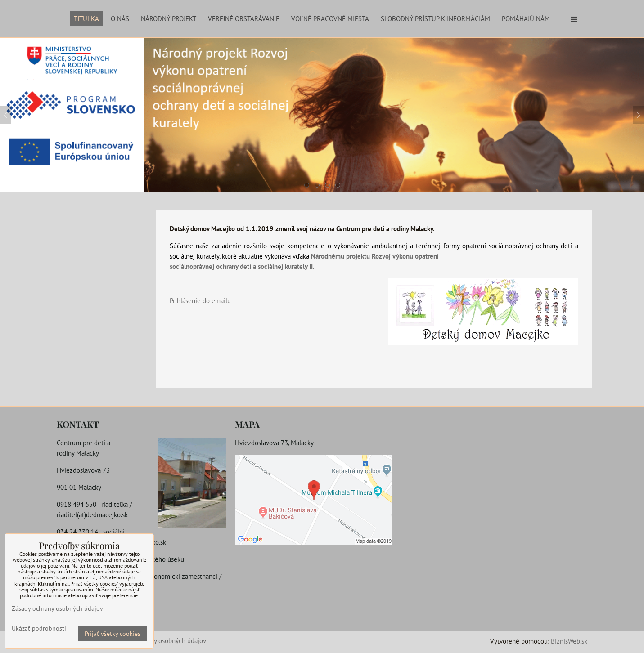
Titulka (86, 18)
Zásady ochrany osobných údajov (160, 640)
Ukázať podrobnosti (39, 628)
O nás (120, 18)
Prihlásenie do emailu (200, 300)
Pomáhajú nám (526, 18)
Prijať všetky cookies (113, 633)
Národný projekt (169, 18)
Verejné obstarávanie (244, 18)
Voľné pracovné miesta (330, 18)
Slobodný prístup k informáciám (435, 18)
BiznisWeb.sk (569, 641)
